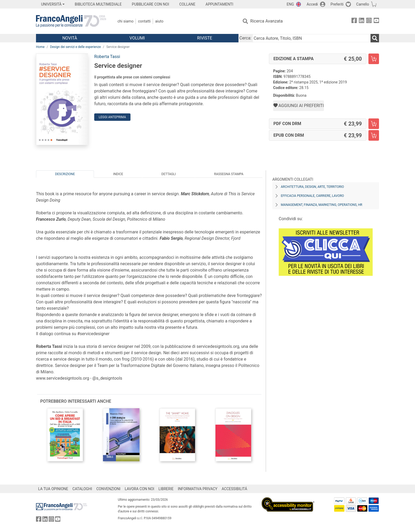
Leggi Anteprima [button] (112, 117)
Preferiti (337, 4)
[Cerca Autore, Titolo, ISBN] (312, 38)
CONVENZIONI (108, 489)
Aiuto (159, 21)
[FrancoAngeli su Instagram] (369, 21)
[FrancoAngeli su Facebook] (354, 21)
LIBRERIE (166, 489)
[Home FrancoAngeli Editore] (71, 21)
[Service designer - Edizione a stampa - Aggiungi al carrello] (374, 59)
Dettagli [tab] (169, 174)
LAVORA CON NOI (139, 489)
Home (40, 47)
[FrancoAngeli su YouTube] (376, 21)
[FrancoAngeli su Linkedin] (362, 21)
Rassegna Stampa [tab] (229, 174)
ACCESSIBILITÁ (234, 489)
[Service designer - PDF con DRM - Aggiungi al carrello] (374, 124)
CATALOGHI (82, 489)
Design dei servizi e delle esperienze (75, 47)
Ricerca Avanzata (267, 21)
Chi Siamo (125, 21)
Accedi (312, 4)
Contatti (144, 21)
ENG (290, 4)
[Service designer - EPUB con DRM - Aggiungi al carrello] (374, 135)
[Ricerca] (375, 38)
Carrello (363, 4)
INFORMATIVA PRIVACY (198, 489)
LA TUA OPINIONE (53, 489)
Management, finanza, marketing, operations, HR (322, 205)
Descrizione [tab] (65, 174)
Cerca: (245, 38)
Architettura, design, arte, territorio (312, 187)
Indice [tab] (118, 174)
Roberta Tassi (107, 57)
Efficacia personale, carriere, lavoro (312, 196)
